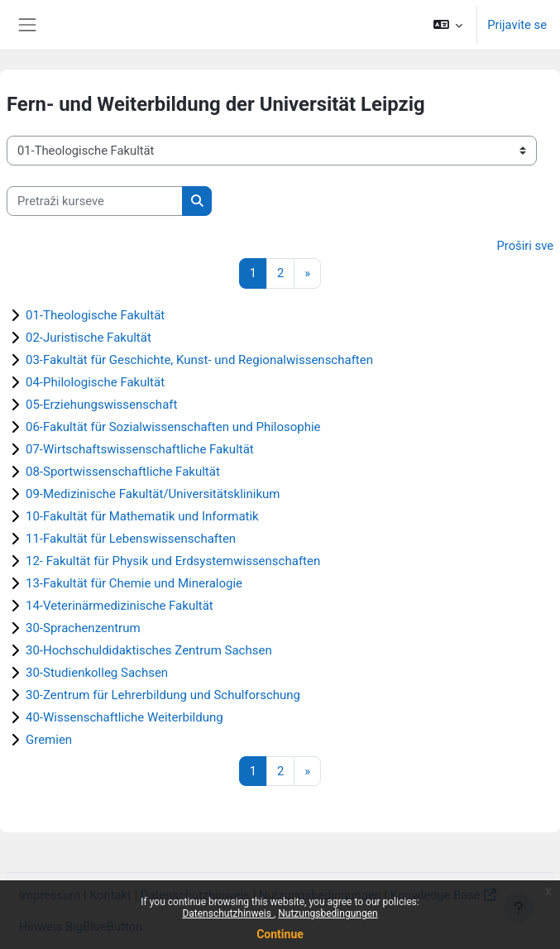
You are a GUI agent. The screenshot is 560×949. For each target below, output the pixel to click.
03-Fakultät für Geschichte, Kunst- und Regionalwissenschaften (199, 360)
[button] (448, 25)
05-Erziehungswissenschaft (101, 405)
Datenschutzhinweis (228, 913)
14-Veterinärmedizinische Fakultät (120, 606)
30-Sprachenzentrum (83, 628)
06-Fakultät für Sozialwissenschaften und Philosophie (173, 427)
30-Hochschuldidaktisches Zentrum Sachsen (149, 650)
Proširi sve (526, 246)
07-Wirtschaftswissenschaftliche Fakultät (140, 449)
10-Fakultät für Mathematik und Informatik (142, 516)
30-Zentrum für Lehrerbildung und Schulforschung (163, 695)
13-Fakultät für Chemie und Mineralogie (134, 583)
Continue (280, 934)
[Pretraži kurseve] (95, 201)
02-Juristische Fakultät (89, 338)
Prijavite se (517, 25)
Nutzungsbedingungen (328, 913)
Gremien (49, 740)
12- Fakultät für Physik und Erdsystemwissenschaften (173, 561)
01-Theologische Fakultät (95, 315)
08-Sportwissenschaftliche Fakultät (123, 472)
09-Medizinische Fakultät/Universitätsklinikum (153, 494)
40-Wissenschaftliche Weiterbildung (124, 717)
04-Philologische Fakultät (95, 382)
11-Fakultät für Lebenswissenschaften (131, 539)
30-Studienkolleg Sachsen (97, 673)
